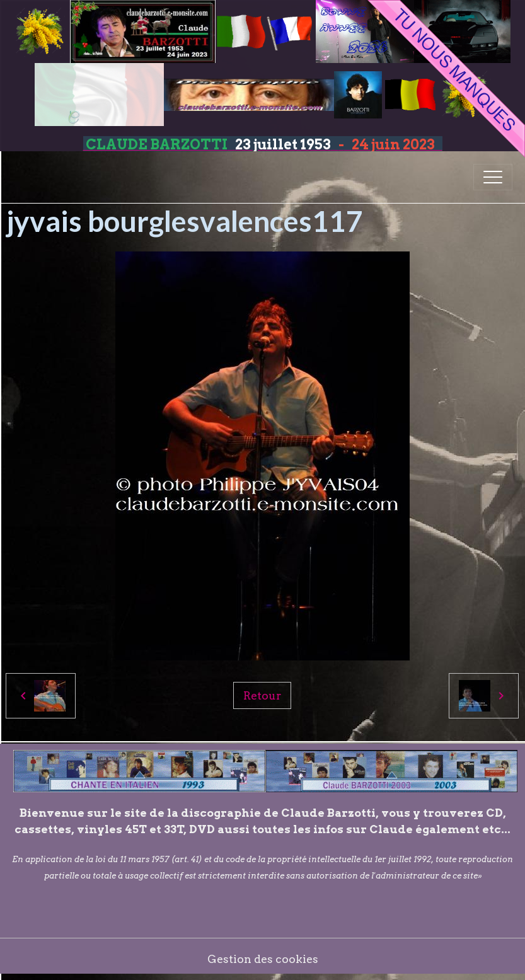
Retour (262, 695)
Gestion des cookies (263, 959)
